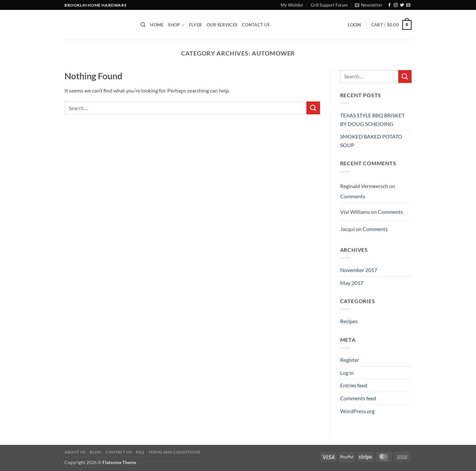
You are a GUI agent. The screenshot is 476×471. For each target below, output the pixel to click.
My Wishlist (292, 5)
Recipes (349, 321)
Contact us (119, 452)
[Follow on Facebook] (389, 5)
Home (157, 25)
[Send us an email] (408, 5)
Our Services (222, 25)
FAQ (140, 452)
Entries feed (354, 385)
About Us (75, 452)
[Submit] (313, 108)
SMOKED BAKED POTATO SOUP (371, 141)
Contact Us (256, 25)
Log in (347, 373)
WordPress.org (357, 411)
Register (350, 360)
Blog (95, 452)
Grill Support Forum (329, 5)
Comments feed (358, 398)
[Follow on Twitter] (402, 5)
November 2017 (359, 270)
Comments (353, 196)
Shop (176, 25)
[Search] (143, 25)
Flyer (196, 25)
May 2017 (352, 283)
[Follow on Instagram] (396, 5)
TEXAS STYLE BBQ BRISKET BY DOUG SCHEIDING (372, 119)
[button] (369, 5)
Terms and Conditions (174, 452)
